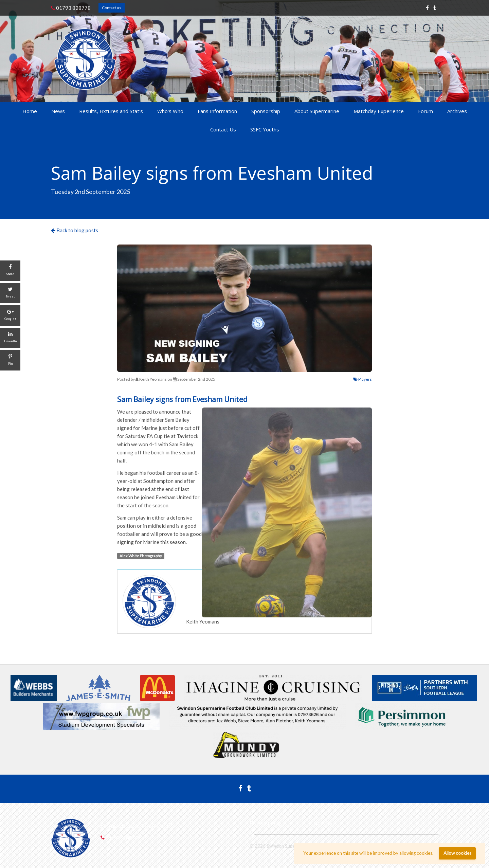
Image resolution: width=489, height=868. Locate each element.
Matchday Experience (379, 111)
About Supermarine (317, 111)
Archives (457, 111)
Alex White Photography (141, 556)
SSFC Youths (265, 129)
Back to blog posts (75, 230)
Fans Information (217, 111)
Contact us (112, 8)
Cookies (323, 822)
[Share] (10, 271)
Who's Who (170, 111)
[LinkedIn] (10, 338)
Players (363, 379)
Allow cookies (457, 853)
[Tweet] (10, 293)
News (58, 111)
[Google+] (10, 315)
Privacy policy (266, 822)
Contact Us (223, 129)
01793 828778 (71, 8)
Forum (425, 111)
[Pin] (10, 360)
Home (30, 111)
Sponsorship (266, 111)
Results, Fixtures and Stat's (111, 111)
